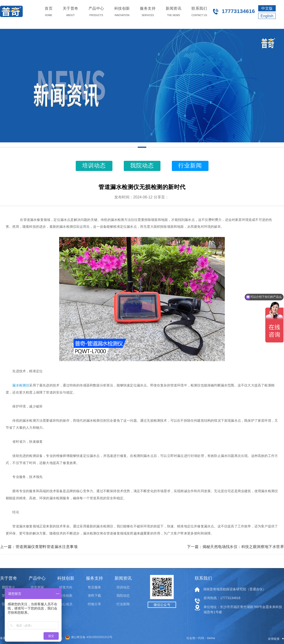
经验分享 (94, 604)
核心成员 (66, 604)
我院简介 (9, 587)
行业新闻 (123, 604)
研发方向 (66, 587)
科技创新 (66, 596)
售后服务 (94, 587)
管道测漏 (37, 587)
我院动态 (123, 596)
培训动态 (123, 587)
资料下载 (94, 596)
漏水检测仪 (21, 385)
